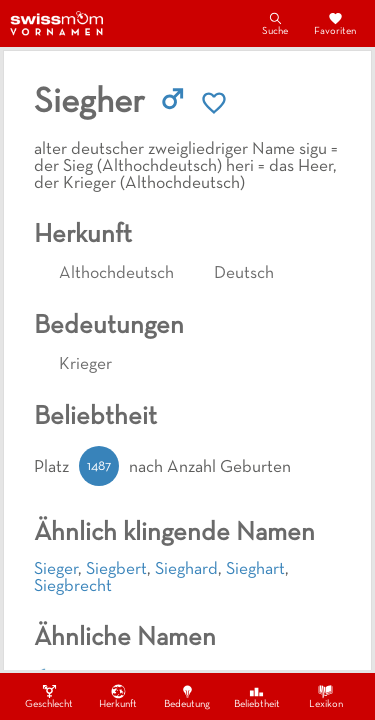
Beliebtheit (257, 696)
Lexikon (326, 696)
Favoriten (335, 23)
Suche (275, 23)
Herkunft (118, 696)
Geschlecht (49, 696)
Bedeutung (187, 696)
